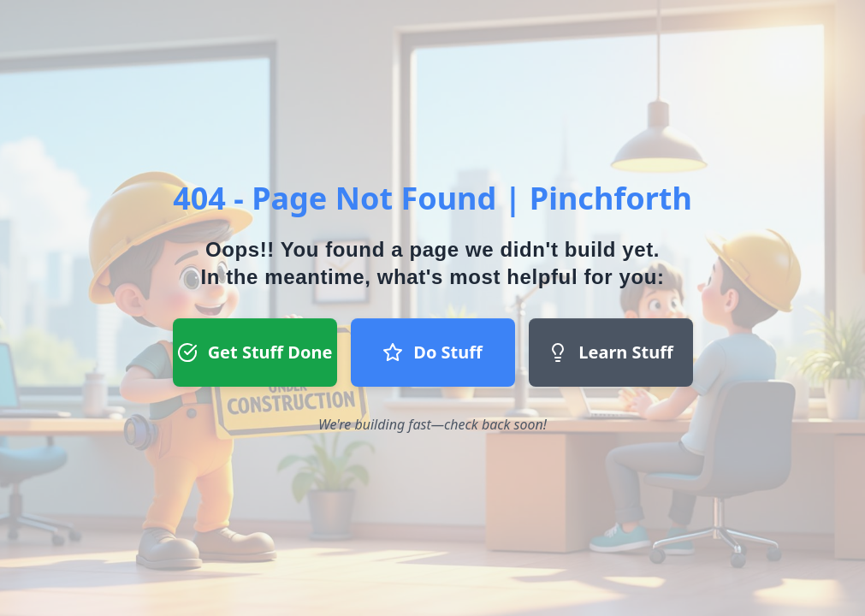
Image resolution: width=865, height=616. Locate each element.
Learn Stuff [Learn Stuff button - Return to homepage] (610, 352)
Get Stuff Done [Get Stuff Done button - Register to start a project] (255, 352)
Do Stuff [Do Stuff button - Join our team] (432, 352)
